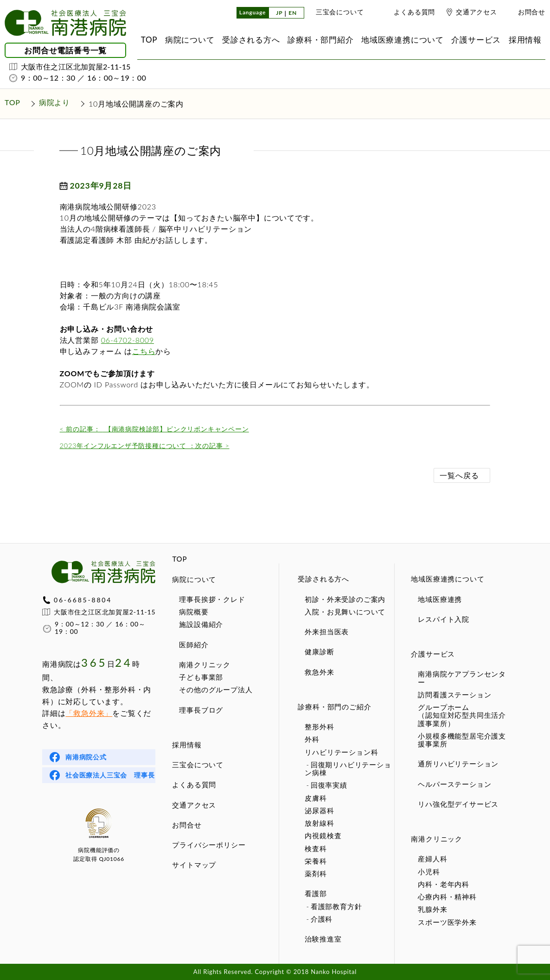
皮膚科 (316, 798)
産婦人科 (432, 859)
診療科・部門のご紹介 (334, 707)
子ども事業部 (201, 677)
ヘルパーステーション (454, 784)
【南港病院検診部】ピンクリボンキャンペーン (154, 429)
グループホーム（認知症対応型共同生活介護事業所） (462, 715)
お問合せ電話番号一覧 (65, 50)
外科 (312, 739)
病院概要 (194, 612)
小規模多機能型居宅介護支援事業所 (462, 740)
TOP (179, 559)
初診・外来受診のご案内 (345, 599)
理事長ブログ (201, 710)
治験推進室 (323, 939)
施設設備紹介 (201, 624)
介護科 (322, 919)
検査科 (316, 848)
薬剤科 (316, 873)
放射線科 (319, 823)
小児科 (429, 872)
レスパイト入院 (444, 619)
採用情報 (187, 745)
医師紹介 (194, 645)
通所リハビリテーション (458, 764)
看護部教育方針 (336, 906)
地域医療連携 (440, 599)
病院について (194, 579)
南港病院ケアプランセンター (462, 678)
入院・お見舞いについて (345, 612)
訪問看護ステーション (454, 695)
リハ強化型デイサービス (458, 804)
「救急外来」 (89, 713)
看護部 (316, 893)
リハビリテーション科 (341, 752)
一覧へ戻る (459, 475)
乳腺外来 (432, 909)
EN (293, 13)
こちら (144, 351)
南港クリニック (205, 664)
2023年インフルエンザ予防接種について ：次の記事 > (145, 446)
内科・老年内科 (444, 884)
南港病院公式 (86, 757)
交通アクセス (476, 12)
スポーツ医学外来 (447, 922)
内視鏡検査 (323, 835)
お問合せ (532, 12)
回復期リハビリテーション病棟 (348, 768)
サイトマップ (194, 865)
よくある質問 (414, 12)
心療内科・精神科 (447, 897)
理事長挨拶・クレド (212, 599)
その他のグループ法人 (216, 689)
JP (279, 13)
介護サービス (433, 654)
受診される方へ (323, 579)
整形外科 (319, 727)
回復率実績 (329, 785)
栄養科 (316, 861)
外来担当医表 (327, 632)
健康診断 (319, 651)
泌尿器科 (319, 810)
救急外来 (319, 672)
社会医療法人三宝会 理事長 (110, 775)
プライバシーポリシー (209, 845)
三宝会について (340, 12)
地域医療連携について (448, 579)
